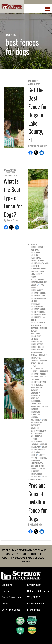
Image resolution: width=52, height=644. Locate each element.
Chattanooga (35, 401)
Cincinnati (34, 409)
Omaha (45, 447)
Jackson (42, 455)
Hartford (34, 339)
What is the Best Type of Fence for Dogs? (13, 198)
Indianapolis (35, 396)
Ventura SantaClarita (39, 282)
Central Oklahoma (37, 261)
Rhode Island (35, 304)
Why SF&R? (34, 597)
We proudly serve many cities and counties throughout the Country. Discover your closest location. (26, 556)
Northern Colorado (38, 382)
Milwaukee (34, 328)
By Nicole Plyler (11, 220)
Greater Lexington (37, 347)
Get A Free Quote (11, 610)
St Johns (34, 439)
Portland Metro (37, 306)
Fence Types (10, 172)
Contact (6, 603)
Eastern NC (35, 398)
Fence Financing (36, 423)
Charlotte (35, 471)
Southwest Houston (38, 377)
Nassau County (36, 274)
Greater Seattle (37, 344)
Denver (33, 469)
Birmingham (35, 477)
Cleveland (42, 469)
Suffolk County (37, 290)
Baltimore (34, 361)
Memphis (43, 328)
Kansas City (35, 393)
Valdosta (34, 285)
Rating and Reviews (38, 591)
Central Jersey (36, 474)
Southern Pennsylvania (39, 263)
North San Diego (37, 385)
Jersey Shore (35, 333)
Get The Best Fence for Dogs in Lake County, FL (38, 115)
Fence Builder (36, 425)
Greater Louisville (37, 247)
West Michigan (36, 434)
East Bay (34, 355)
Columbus (43, 355)
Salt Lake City (36, 404)
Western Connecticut (39, 431)
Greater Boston (37, 350)
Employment (34, 585)
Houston (34, 458)
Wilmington (35, 428)
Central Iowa (35, 358)
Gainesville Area (37, 463)
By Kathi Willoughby (37, 146)
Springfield (44, 371)
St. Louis (34, 371)
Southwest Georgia (38, 293)
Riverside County (37, 271)
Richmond (44, 444)
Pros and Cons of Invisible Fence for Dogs (38, 502)
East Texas (35, 250)
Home (8, 35)
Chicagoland (35, 412)
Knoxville (34, 390)
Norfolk (34, 455)
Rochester (35, 266)
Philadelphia (35, 447)
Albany (33, 363)
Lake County (33, 81)
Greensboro (35, 461)
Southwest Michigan (38, 374)
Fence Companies (10, 170)
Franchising (34, 610)
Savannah (34, 444)
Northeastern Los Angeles (38, 319)
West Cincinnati (37, 369)
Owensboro (35, 379)
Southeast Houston (38, 298)
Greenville (43, 458)
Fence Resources (11, 597)
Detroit (45, 406)
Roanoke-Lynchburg (38, 269)
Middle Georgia (36, 388)
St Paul (33, 366)
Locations (7, 585)
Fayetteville (35, 420)
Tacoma (33, 288)
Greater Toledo (36, 342)
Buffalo (33, 277)
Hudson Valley (36, 336)
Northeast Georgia (38, 450)
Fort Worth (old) (37, 466)
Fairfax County (36, 352)
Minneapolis (35, 406)
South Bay (34, 255)
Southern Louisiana (38, 296)
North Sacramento (38, 323)
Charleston (35, 415)
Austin (44, 477)
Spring (45, 420)
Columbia (34, 417)
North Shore (35, 452)
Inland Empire (36, 258)
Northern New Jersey (39, 315)
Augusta (44, 361)
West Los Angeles (37, 279)
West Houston (36, 436)
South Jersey (36, 252)
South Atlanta (36, 442)
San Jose (34, 301)
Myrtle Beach (36, 325)
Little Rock (33, 244)
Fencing (6, 591)
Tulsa (42, 285)
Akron (40, 363)
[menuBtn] (48, 8)
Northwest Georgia (38, 309)
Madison (34, 331)
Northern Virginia (37, 312)
